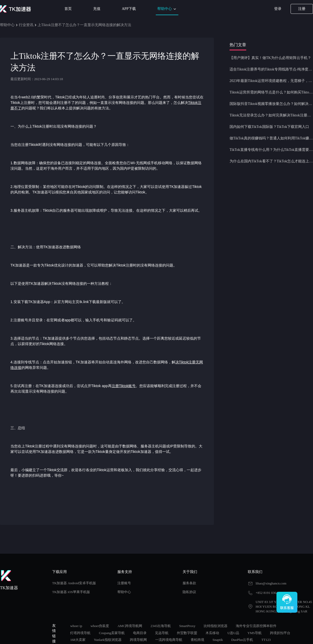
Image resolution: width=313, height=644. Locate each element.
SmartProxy (187, 626)
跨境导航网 (138, 640)
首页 (68, 9)
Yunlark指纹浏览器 (108, 640)
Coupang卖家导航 (112, 633)
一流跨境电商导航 (169, 640)
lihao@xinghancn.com (271, 583)
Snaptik (218, 640)
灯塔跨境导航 (80, 633)
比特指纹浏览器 (216, 626)
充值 (97, 9)
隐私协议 (189, 592)
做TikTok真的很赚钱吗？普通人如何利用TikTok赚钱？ (271, 138)
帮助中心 (167, 9)
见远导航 (162, 633)
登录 (278, 9)
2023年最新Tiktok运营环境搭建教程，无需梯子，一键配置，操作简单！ (271, 81)
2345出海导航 (161, 626)
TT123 (266, 640)
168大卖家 (78, 640)
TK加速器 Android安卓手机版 (74, 583)
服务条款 (189, 583)
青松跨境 (197, 640)
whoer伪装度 (100, 626)
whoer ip (76, 626)
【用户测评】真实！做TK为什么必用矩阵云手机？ (270, 58)
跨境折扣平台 (280, 633)
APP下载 (129, 9)
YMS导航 (255, 633)
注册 (302, 9)
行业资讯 (26, 25)
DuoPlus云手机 (242, 640)
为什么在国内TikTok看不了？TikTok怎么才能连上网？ (271, 161)
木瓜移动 (212, 633)
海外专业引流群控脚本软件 (256, 626)
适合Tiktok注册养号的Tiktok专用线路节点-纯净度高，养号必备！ (271, 69)
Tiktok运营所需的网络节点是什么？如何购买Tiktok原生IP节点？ (271, 92)
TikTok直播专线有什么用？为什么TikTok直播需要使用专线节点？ (271, 150)
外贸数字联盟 (187, 633)
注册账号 (124, 583)
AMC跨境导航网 (130, 626)
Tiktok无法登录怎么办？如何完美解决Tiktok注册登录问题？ (271, 115)
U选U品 (233, 633)
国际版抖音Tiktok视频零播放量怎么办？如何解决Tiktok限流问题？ (271, 104)
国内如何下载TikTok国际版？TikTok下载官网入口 (269, 127)
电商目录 (140, 633)
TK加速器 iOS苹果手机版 (71, 592)
